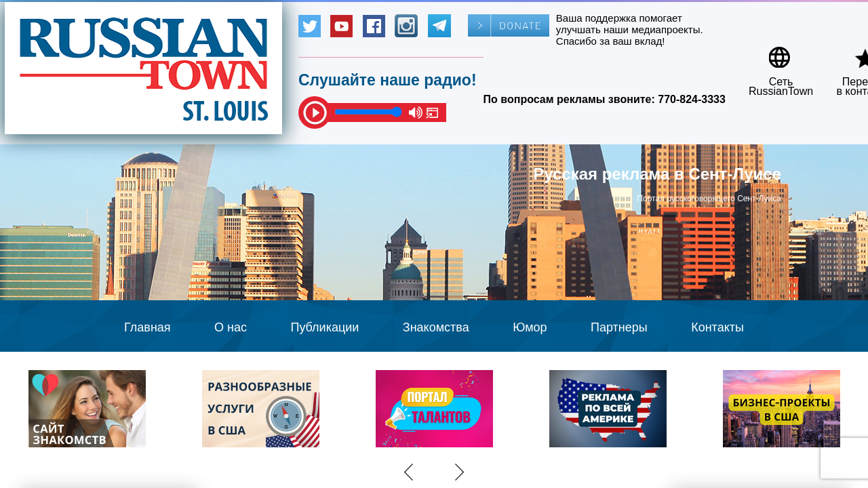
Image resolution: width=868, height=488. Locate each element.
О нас (231, 327)
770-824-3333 (692, 99)
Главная (147, 327)
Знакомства (436, 327)
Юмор (530, 327)
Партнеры (619, 327)
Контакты (717, 327)
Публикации (324, 327)
